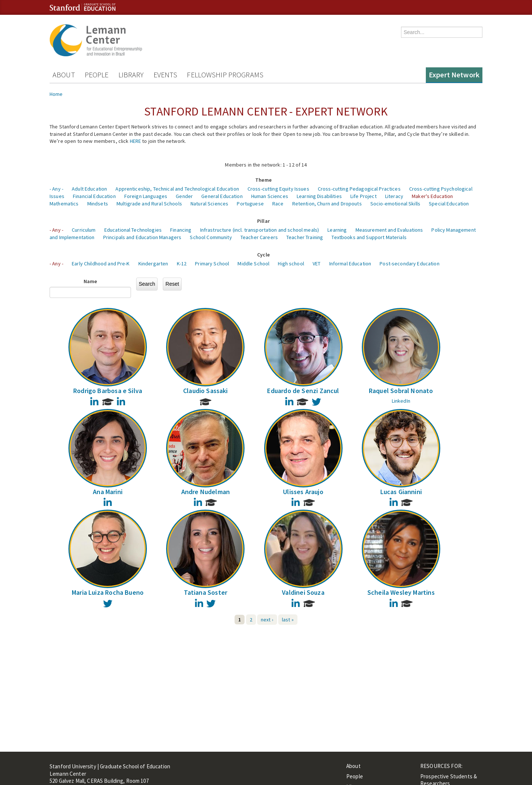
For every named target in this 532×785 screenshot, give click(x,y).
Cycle (263, 255)
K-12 (182, 264)
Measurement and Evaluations (389, 230)
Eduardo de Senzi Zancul (303, 391)
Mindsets (98, 204)
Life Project (363, 196)
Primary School (212, 264)
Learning (337, 230)
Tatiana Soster (206, 592)
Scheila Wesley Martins (401, 592)
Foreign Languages (146, 196)
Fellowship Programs (225, 75)
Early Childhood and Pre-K (101, 264)
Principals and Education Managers (142, 237)
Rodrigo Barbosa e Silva (108, 391)
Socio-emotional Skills (395, 204)
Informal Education (350, 264)
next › (267, 620)
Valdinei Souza (303, 592)
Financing (181, 230)
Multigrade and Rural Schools (149, 204)
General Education (222, 196)
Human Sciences (270, 196)
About (64, 75)
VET (316, 264)
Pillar (263, 221)
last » (288, 620)
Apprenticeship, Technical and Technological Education (177, 189)
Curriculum (84, 230)
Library (131, 75)
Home (56, 94)
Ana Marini (108, 492)
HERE (136, 141)
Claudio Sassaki (206, 391)
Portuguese (250, 204)
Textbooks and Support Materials (369, 237)
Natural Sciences (209, 204)
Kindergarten (153, 264)
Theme (263, 180)
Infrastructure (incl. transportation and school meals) (260, 230)
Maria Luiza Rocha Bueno (108, 592)
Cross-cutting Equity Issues (278, 189)
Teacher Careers (259, 237)
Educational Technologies (133, 230)
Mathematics (64, 204)
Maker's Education (432, 196)
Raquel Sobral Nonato (401, 391)
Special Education (449, 204)
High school (291, 264)
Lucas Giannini (401, 492)
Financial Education (94, 196)
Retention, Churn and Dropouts (327, 204)
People (97, 75)
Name (90, 281)
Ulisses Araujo (303, 492)
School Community (211, 237)
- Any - (56, 189)
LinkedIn (401, 401)
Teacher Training (305, 237)
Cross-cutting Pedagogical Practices (359, 189)
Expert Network (454, 75)
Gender (184, 196)
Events (166, 75)
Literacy (394, 196)
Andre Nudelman (206, 492)
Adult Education (89, 189)
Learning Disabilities (319, 196)
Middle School (253, 264)
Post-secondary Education (409, 264)
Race (278, 204)
